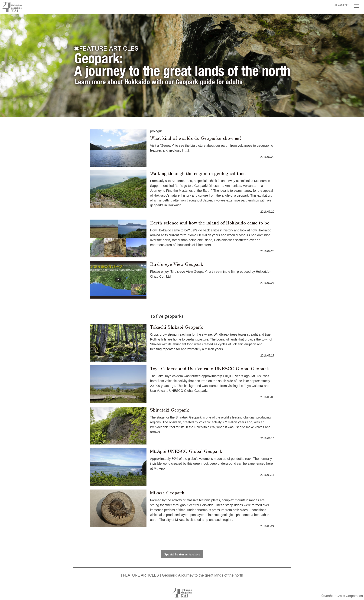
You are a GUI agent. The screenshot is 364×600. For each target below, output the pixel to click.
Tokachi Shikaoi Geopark (176, 327)
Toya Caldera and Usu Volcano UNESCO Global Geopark (210, 368)
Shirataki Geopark (169, 410)
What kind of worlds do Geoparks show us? (196, 138)
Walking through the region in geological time (198, 173)
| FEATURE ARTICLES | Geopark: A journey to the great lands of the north (182, 575)
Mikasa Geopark (167, 492)
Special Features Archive (182, 554)
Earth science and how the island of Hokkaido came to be (210, 222)
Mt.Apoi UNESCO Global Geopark (186, 451)
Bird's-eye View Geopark (177, 264)
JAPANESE (341, 5)
